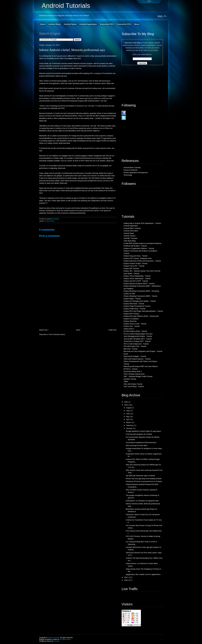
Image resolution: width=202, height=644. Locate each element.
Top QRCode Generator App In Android (140, 476)
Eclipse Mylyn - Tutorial (132, 299)
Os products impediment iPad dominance (141, 442)
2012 (126, 405)
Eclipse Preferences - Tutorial (134, 309)
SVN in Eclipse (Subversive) (134, 374)
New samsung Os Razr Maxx (137, 445)
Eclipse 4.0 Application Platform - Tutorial (139, 248)
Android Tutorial (129, 236)
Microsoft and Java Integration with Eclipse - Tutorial (143, 351)
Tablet (126, 381)
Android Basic (55, 24)
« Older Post (112, 330)
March (129, 422)
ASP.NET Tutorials (130, 238)
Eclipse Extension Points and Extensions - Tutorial (142, 261)
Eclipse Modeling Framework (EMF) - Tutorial (140, 296)
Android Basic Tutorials (132, 168)
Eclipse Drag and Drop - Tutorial (135, 256)
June (128, 414)
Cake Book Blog (130, 241)
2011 (126, 577)
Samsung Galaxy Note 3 (133, 371)
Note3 (126, 354)
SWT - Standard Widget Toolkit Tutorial (138, 376)
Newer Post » (44, 330)
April (128, 419)
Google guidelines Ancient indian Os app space (143, 431)
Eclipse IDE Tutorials (131, 268)
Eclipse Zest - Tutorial (132, 326)
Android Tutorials (66, 6)
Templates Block (65, 639)
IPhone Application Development (136, 173)
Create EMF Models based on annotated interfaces (142, 243)
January (129, 428)
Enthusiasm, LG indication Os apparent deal (142, 501)
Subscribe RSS (107, 24)
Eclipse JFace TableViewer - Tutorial (137, 279)
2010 (126, 580)
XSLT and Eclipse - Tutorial (134, 386)
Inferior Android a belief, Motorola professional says (72, 50)
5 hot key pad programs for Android (139, 434)
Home (43, 24)
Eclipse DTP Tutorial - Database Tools (138, 258)
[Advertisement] (58, 311)
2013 (126, 402)
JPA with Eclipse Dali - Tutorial (135, 346)
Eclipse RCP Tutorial (131, 314)
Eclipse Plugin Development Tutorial (137, 306)
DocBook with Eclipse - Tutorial (135, 246)
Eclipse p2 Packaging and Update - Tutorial (140, 301)
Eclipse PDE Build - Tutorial (134, 304)
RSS (160, 16)
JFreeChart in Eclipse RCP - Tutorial (137, 341)
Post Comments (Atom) (57, 334)
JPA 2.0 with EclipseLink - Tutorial (136, 344)
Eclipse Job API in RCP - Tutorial (136, 281)
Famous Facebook (131, 170)
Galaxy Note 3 (129, 329)
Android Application (88, 24)
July (128, 411)
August (129, 408)
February (130, 425)
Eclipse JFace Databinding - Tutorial (137, 276)
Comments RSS (124, 24)
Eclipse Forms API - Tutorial (134, 266)
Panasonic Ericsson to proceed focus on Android (144, 481)
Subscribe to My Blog (132, 43)
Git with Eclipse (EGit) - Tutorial (135, 331)
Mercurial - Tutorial (131, 349)
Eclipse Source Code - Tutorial (135, 324)
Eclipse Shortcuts (130, 321)
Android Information (131, 231)
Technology (128, 175)
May (128, 417)
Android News (70, 24)
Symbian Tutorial (130, 379)
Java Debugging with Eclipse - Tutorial (138, 336)
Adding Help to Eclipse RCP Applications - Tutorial (142, 223)
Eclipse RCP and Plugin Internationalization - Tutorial (143, 311)
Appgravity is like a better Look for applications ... (144, 574)
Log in (149, 1)
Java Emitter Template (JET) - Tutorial (138, 339)
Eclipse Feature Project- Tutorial (135, 263)
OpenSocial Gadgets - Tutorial (135, 356)
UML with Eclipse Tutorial (133, 384)
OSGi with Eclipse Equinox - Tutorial (137, 359)
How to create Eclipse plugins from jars (138, 334)
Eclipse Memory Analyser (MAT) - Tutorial (139, 284)
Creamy (57, 641)
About (137, 24)
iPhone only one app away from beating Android (144, 479)
